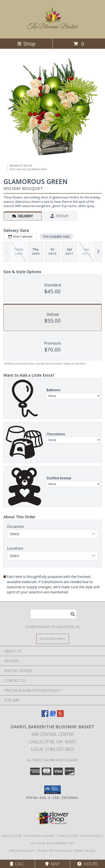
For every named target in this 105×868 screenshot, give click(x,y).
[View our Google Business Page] (53, 716)
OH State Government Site (52, 843)
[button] (52, 790)
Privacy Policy (22, 851)
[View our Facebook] (45, 716)
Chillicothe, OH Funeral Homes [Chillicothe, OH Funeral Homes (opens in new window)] (28, 836)
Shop (26, 44)
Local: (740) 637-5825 (53, 749)
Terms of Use (85, 851)
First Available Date (56, 236)
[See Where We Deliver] (53, 639)
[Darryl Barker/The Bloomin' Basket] (53, 28)
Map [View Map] (52, 864)
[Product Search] (53, 614)
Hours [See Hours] (88, 864)
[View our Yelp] (60, 716)
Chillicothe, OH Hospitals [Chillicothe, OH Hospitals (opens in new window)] (81, 836)
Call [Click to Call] (17, 864)
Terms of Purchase (54, 851)
